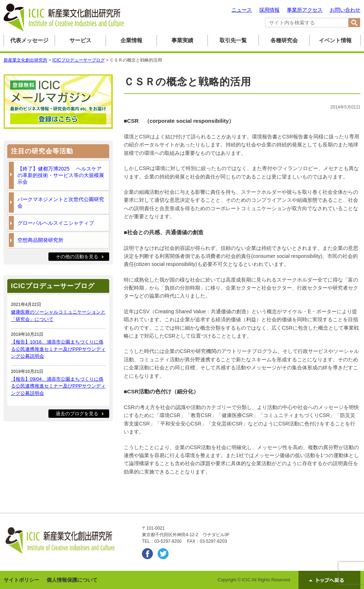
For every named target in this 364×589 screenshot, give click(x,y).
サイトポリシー (21, 580)
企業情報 (131, 40)
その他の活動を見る (77, 257)
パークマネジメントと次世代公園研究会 (61, 203)
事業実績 (182, 40)
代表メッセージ (29, 40)
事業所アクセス (305, 10)
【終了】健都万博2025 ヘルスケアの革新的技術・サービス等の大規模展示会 (61, 175)
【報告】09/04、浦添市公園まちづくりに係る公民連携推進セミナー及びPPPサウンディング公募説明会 (58, 386)
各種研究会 (284, 40)
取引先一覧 (233, 40)
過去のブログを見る (77, 414)
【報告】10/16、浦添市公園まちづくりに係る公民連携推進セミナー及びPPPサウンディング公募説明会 (58, 349)
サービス (80, 40)
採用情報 (269, 10)
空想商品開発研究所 (40, 240)
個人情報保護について (72, 580)
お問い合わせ (345, 10)
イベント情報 (335, 40)
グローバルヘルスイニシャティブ (56, 223)
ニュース (242, 10)
